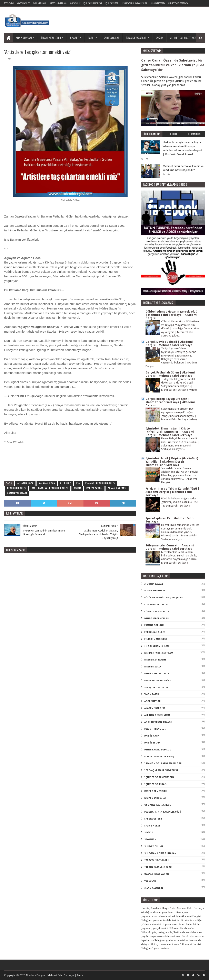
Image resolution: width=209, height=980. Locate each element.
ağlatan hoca (25, 483)
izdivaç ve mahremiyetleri (161, 770)
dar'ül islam (152, 743)
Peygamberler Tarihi (157, 674)
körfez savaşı (94, 488)
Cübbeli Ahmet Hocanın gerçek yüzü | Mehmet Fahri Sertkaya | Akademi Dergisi (171, 315)
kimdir (77, 488)
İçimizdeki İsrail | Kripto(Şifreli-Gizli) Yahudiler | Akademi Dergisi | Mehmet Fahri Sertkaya (172, 462)
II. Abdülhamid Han (157, 646)
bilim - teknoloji (155, 729)
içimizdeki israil (156, 784)
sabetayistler (153, 819)
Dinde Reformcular (157, 618)
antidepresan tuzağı (158, 722)
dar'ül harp (152, 736)
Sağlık (159, 38)
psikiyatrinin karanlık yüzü (163, 812)
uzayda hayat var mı (157, 874)
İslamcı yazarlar (136, 38)
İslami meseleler (51, 38)
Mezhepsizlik (153, 667)
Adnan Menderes (155, 591)
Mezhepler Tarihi (155, 660)
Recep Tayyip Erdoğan (158, 681)
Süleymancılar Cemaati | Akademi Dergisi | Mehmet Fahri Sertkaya (170, 547)
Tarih (91, 38)
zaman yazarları (17, 493)
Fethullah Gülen (17, 488)
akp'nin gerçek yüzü (157, 715)
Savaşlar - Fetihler (156, 688)
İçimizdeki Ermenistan (93, 3)
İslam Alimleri (154, 888)
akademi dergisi (155, 708)
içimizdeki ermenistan (159, 777)
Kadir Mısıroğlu (40, 3)
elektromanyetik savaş (159, 757)
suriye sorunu (154, 846)
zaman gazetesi (117, 488)
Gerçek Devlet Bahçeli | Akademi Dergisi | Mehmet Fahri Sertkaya (169, 343)
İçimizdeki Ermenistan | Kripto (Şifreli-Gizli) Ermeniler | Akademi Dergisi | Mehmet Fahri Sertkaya (170, 432)
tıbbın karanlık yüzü (158, 867)
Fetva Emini (9, 3)
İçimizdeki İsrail (112, 3)
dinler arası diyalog (158, 750)
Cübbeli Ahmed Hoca (157, 612)
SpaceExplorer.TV (158, 3)
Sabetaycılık (75, 3)
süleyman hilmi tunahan (160, 853)
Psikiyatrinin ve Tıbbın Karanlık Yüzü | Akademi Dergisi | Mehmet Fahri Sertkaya (172, 492)
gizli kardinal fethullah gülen (50, 488)
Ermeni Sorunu (154, 625)
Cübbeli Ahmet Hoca (58, 3)
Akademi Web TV (23, 3)
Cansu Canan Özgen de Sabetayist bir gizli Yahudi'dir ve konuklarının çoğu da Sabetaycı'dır (173, 65)
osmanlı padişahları (158, 805)
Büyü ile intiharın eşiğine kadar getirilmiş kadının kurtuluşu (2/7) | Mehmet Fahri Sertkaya (180, 502)
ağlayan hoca (47, 483)
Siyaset (74, 38)
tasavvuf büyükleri (157, 860)
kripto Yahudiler (155, 798)
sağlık (149, 833)
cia (78, 483)
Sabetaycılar (111, 38)
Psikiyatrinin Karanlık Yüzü (135, 3)
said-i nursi (152, 826)
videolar (150, 881)
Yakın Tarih (152, 694)
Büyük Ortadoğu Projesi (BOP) (163, 598)
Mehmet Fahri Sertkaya (178, 3)
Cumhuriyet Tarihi (156, 605)
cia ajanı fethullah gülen (100, 483)
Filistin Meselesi (156, 639)
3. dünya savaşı (154, 584)
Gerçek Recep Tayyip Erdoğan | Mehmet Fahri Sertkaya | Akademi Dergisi (170, 402)
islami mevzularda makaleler (163, 763)
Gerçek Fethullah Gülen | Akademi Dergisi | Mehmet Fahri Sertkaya (170, 374)
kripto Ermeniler (156, 791)
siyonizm (150, 839)
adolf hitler (152, 701)
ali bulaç (65, 483)
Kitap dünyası (24, 38)
